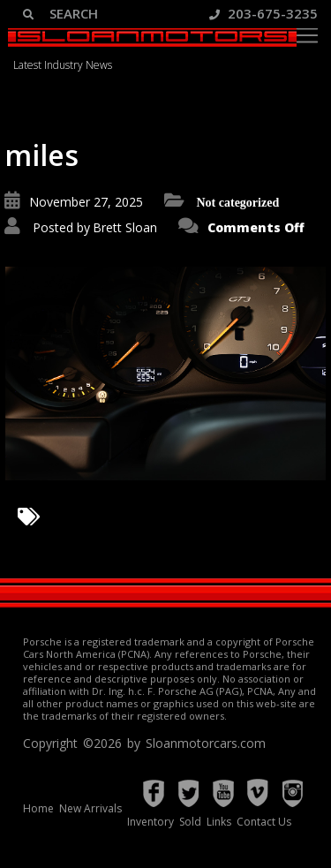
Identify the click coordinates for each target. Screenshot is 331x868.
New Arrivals (90, 808)
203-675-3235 (263, 13)
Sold (190, 822)
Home (38, 808)
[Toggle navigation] (307, 35)
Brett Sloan (125, 227)
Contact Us (264, 822)
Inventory (150, 822)
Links (219, 822)
